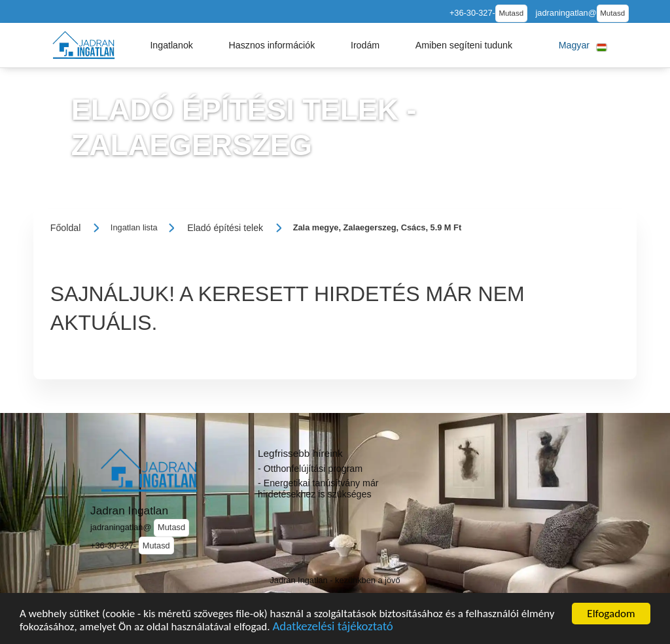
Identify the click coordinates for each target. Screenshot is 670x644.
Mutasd (511, 13)
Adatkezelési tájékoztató (332, 629)
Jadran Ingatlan (129, 510)
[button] (171, 45)
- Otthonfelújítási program (310, 469)
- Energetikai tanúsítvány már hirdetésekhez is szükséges (318, 489)
